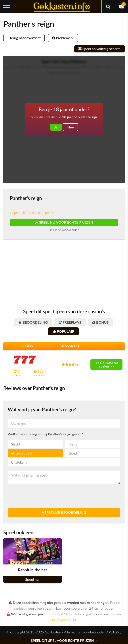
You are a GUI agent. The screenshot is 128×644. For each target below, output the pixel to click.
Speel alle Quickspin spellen (32, 213)
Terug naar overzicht (25, 38)
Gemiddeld (24, 453)
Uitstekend (19, 462)
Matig (73, 444)
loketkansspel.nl (64, 620)
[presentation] (41, 496)
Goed (73, 453)
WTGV (114, 632)
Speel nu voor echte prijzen (64, 222)
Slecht (16, 444)
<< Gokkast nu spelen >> (106, 364)
